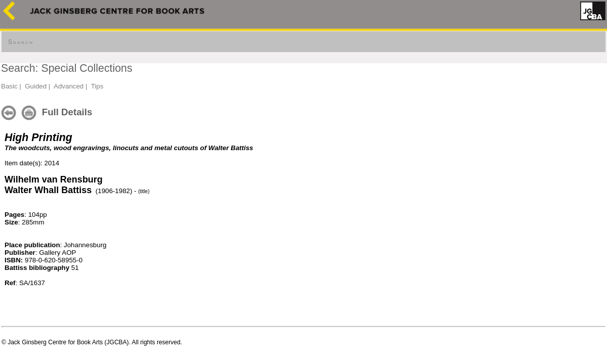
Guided (36, 86)
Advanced (69, 86)
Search (21, 42)
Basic (9, 86)
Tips (97, 86)
